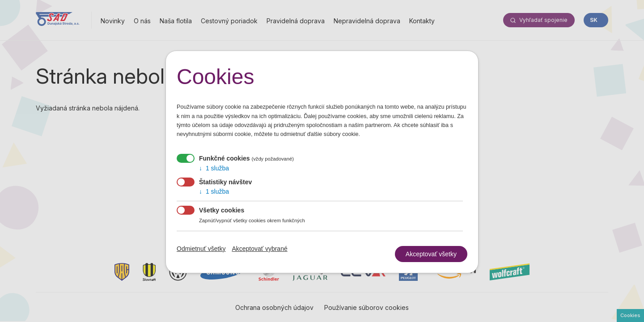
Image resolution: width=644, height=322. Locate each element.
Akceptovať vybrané (259, 249)
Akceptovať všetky (431, 252)
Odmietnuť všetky (201, 249)
